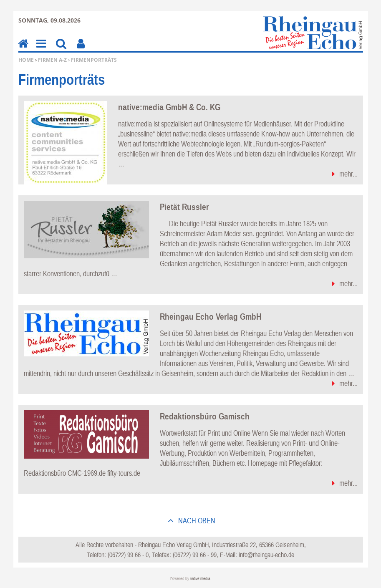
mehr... (348, 174)
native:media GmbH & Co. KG (169, 107)
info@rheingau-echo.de (266, 555)
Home (26, 60)
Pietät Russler (184, 207)
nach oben (196, 521)
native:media (200, 579)
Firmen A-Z (52, 60)
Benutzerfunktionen (81, 49)
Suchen (61, 49)
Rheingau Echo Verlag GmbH (211, 316)
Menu (40, 49)
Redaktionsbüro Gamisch (205, 416)
